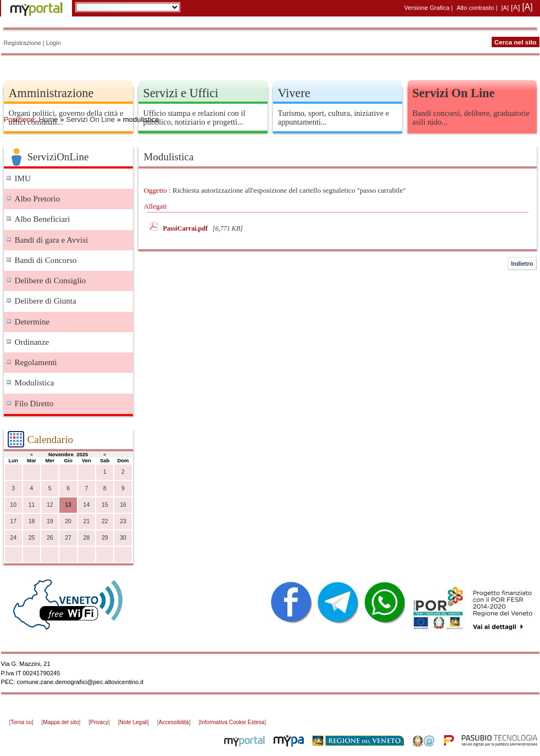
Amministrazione (51, 93)
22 (105, 521)
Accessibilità (174, 722)
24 (13, 538)
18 (32, 521)
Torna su (21, 722)
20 (68, 521)
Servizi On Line (90, 119)
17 (13, 521)
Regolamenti (36, 362)
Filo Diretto (34, 404)
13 (68, 505)
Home (49, 119)
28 (87, 538)
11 (32, 505)
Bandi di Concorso (46, 260)
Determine (32, 322)
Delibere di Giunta (46, 301)
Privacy (99, 722)
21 (87, 521)
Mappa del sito (61, 722)
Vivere (294, 93)
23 (123, 521)
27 (68, 538)
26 (50, 538)
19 (50, 521)
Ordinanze (32, 342)
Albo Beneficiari (43, 219)
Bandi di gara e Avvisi (52, 240)
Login (54, 43)
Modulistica (35, 383)
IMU (23, 178)
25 (32, 538)
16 (123, 505)
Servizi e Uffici (181, 93)
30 (123, 538)
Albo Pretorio (38, 199)
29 (105, 538)
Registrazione (23, 43)
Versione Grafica (427, 8)
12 (50, 505)
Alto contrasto (475, 8)
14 (87, 505)
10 (13, 505)
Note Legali (134, 722)
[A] (505, 8)
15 (105, 505)
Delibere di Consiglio (51, 281)
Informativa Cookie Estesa (232, 722)
